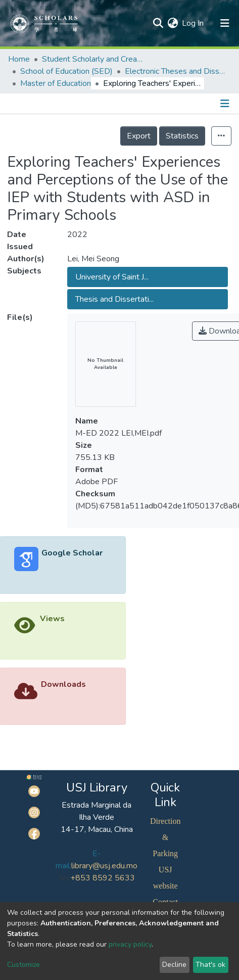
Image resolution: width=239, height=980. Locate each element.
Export (139, 136)
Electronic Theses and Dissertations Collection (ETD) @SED (175, 71)
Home (19, 59)
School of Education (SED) (66, 71)
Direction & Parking (165, 837)
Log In (193, 23)
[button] (173, 23)
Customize (23, 965)
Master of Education (56, 83)
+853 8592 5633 (103, 878)
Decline (174, 965)
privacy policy (130, 944)
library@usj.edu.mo (104, 866)
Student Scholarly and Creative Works (92, 59)
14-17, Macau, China (97, 829)
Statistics (182, 136)
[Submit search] (158, 23)
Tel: (64, 878)
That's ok (210, 965)
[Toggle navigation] (226, 104)
